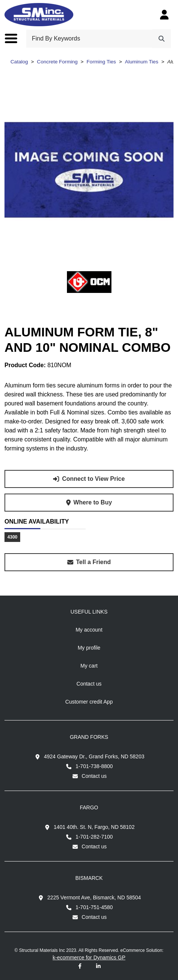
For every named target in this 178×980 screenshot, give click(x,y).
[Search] (162, 39)
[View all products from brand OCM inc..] (89, 282)
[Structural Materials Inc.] (39, 15)
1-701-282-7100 (94, 837)
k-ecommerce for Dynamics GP (89, 957)
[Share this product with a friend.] (89, 562)
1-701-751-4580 (94, 907)
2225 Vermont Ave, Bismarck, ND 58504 (94, 897)
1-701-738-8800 (94, 766)
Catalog (19, 62)
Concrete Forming (57, 62)
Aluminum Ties (142, 62)
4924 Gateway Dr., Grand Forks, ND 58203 (94, 756)
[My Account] (164, 15)
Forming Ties (102, 62)
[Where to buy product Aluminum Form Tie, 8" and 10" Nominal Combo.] (89, 503)
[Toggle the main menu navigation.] (15, 39)
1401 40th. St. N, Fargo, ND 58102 (94, 827)
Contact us (94, 776)
